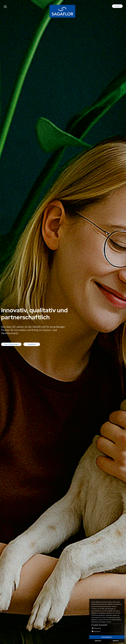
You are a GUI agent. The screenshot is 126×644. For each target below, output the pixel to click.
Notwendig (96, 628)
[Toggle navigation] (5, 7)
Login (117, 6)
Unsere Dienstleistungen (11, 344)
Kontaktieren (32, 344)
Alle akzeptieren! (107, 637)
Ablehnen (116, 641)
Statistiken (96, 631)
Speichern (98, 641)
